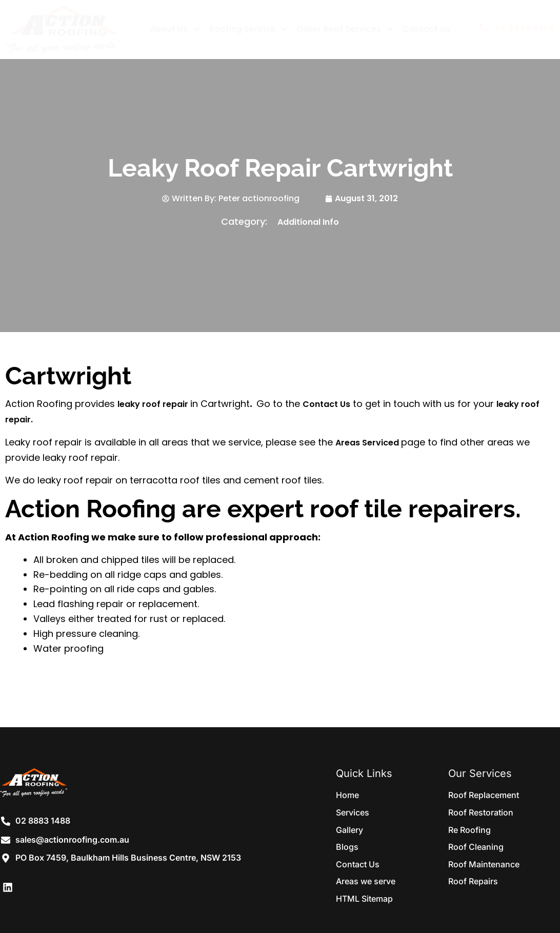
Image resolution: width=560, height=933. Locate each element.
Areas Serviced (368, 443)
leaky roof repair (154, 404)
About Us (175, 29)
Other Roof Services (346, 29)
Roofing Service (249, 29)
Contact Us (426, 29)
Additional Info (308, 222)
